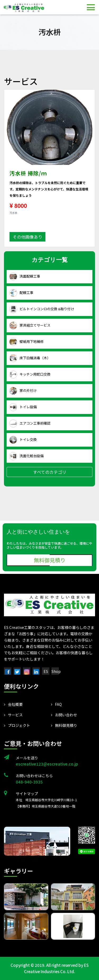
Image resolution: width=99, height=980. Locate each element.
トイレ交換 (23, 440)
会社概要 (13, 704)
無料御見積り (50, 560)
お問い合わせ (64, 715)
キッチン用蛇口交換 (30, 375)
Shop (56, 671)
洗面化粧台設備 (26, 456)
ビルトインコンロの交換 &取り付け (42, 309)
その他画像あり (27, 237)
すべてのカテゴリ (50, 472)
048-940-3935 (29, 782)
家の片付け (23, 391)
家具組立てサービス (30, 326)
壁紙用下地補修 (26, 342)
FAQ (56, 704)
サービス (13, 715)
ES (46, 671)
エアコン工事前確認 (30, 423)
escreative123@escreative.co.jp (47, 764)
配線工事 (21, 293)
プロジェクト (17, 725)
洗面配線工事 (25, 277)
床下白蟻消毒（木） (30, 358)
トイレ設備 (23, 407)
